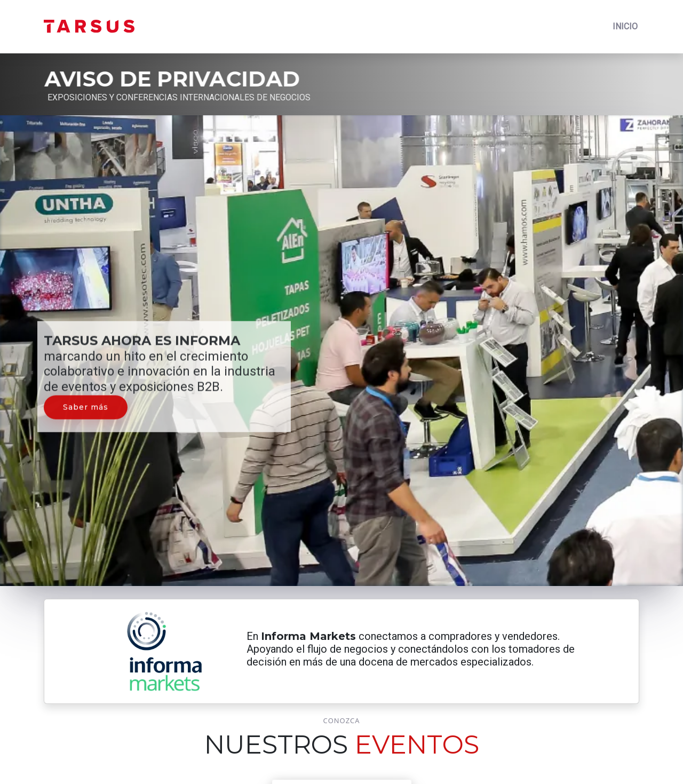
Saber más (86, 400)
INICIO (625, 26)
